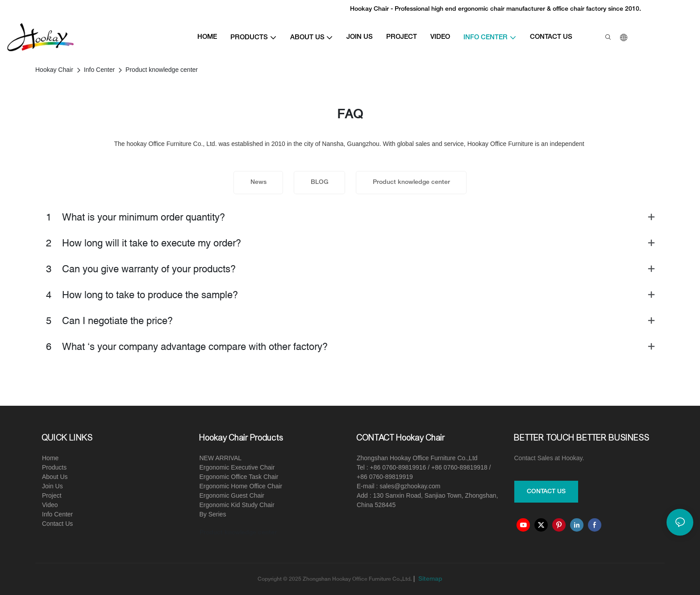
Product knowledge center (162, 70)
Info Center (99, 70)
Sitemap (429, 579)
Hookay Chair (54, 70)
